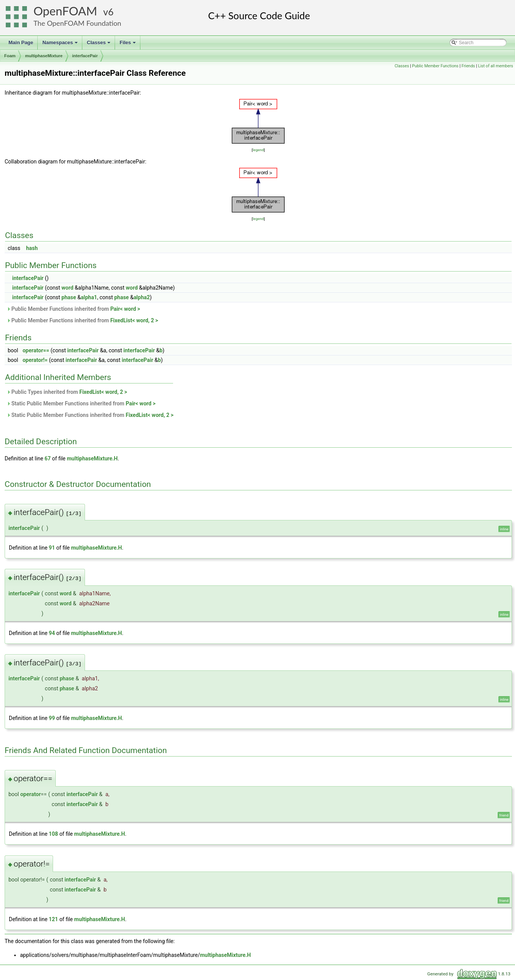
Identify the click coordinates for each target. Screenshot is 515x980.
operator (31, 794)
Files (128, 45)
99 (52, 718)
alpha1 (89, 297)
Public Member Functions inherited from (73, 309)
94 (52, 633)
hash (32, 248)
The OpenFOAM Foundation (77, 23)
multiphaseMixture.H (92, 458)
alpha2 (142, 297)
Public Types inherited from (67, 392)
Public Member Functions (435, 66)
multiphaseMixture (44, 56)
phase (69, 297)
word (67, 288)
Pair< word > (125, 309)
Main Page (21, 42)
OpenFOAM (65, 11)
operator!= (35, 360)
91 (52, 548)
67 (48, 458)
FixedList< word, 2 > (134, 320)
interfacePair (85, 56)
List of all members (496, 66)
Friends (468, 66)
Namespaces (61, 45)
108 (53, 834)
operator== (36, 350)
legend (258, 150)
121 (53, 919)
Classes (99, 45)
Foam (10, 56)
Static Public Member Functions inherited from (81, 403)
